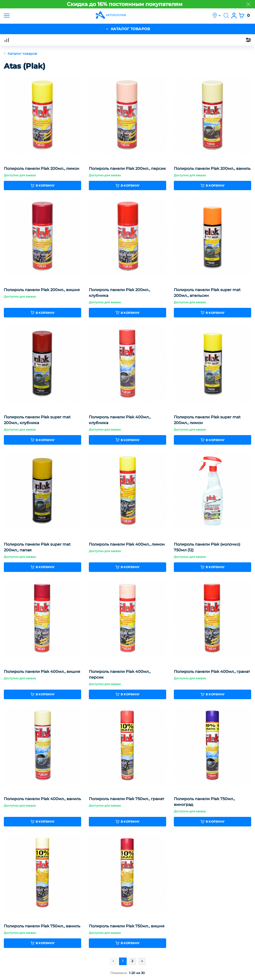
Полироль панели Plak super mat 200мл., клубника (37, 420)
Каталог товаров (20, 54)
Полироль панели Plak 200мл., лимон (42, 169)
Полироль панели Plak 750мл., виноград (204, 802)
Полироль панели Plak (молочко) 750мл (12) (207, 548)
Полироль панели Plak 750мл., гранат (127, 799)
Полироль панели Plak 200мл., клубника (119, 293)
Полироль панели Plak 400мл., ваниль (42, 799)
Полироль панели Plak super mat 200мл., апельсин (207, 293)
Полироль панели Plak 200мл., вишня (42, 290)
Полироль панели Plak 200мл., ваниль (212, 169)
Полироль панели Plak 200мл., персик (127, 169)
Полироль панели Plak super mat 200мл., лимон (207, 420)
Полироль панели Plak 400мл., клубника (120, 420)
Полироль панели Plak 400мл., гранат (212, 672)
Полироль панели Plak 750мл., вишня (127, 927)
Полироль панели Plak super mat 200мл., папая (37, 548)
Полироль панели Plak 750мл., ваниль (42, 927)
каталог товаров (128, 29)
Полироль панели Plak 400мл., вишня (42, 672)
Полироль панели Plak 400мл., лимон (127, 545)
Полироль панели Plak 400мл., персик (120, 675)
